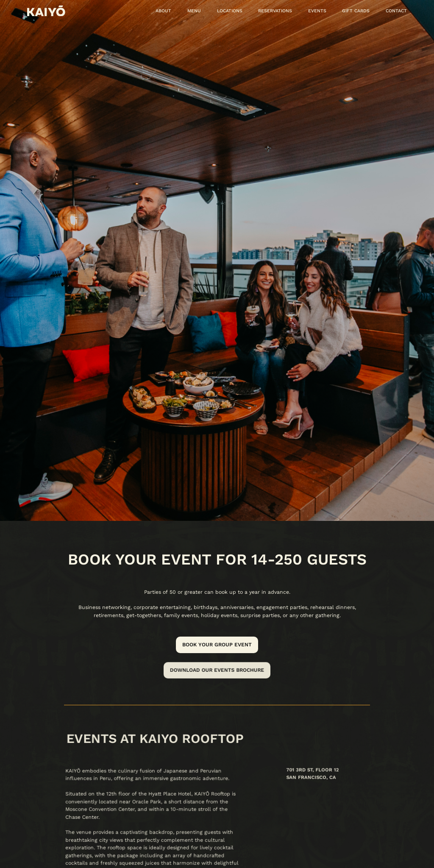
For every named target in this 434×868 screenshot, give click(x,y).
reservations (275, 11)
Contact (396, 11)
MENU (194, 11)
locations (230, 11)
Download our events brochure (217, 670)
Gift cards (356, 11)
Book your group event (217, 645)
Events (317, 11)
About (163, 11)
